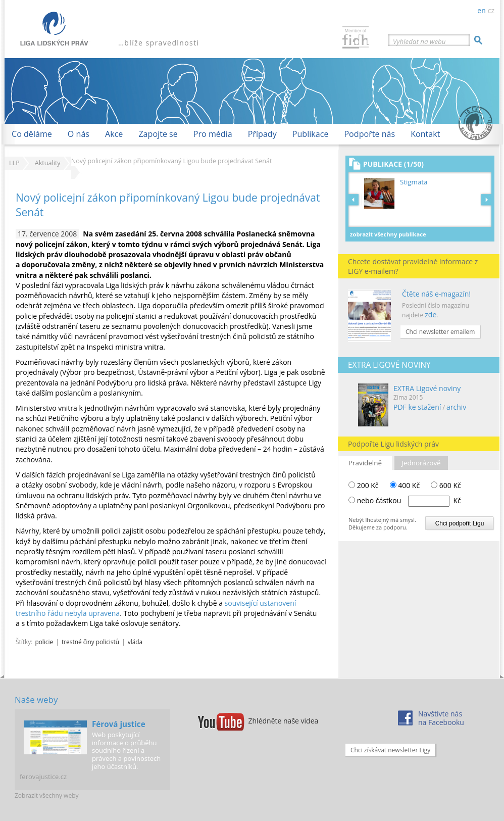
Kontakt (425, 134)
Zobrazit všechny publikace (388, 234)
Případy (262, 134)
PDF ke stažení (417, 407)
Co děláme (32, 134)
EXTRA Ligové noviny (427, 388)
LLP (14, 163)
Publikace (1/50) (393, 164)
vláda (135, 642)
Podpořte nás (369, 134)
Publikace (311, 134)
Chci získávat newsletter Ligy (390, 750)
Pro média (213, 134)
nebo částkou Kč (409, 500)
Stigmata (414, 182)
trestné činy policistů (90, 642)
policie (44, 642)
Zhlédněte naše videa (284, 721)
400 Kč (405, 485)
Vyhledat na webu (419, 41)
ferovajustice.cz (43, 777)
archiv (456, 407)
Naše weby (36, 699)
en (481, 10)
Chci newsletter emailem (440, 332)
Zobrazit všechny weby (47, 795)
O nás (79, 134)
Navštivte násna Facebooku (441, 718)
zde (431, 315)
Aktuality (48, 163)
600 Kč (446, 485)
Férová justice (119, 724)
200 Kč (364, 485)
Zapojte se (158, 134)
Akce (114, 134)
